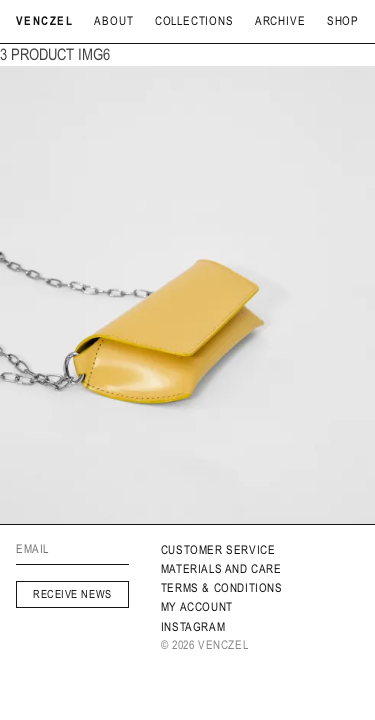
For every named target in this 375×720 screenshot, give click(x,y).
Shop (343, 21)
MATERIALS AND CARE (221, 569)
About (113, 21)
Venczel (44, 21)
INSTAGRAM (193, 627)
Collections (194, 21)
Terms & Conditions (222, 588)
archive (280, 21)
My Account (197, 607)
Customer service (218, 550)
